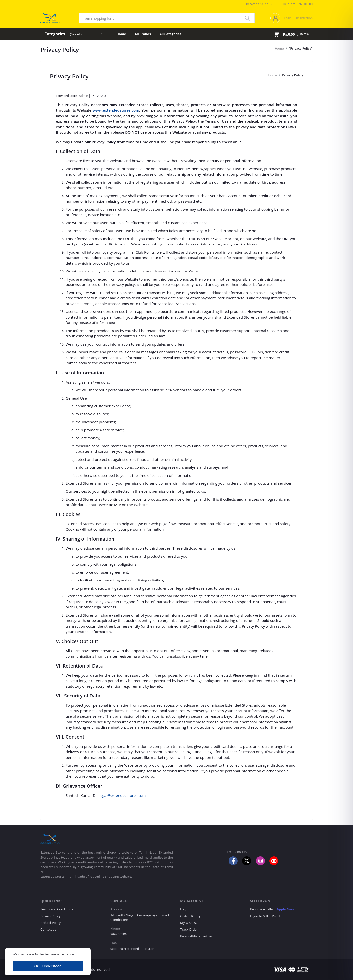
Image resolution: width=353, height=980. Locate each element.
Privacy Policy (293, 75)
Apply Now (285, 909)
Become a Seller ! (258, 4)
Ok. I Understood (48, 966)
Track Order (189, 929)
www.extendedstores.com (116, 110)
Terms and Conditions (57, 909)
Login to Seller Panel (265, 916)
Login (288, 18)
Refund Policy (50, 923)
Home (121, 34)
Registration (304, 18)
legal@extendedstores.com (122, 795)
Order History (190, 916)
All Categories (170, 34)
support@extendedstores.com (133, 949)
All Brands (143, 34)
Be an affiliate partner (196, 936)
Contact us (48, 929)
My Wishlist (189, 923)
